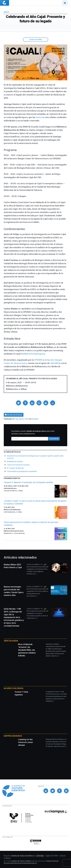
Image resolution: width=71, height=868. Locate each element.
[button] (18, 403)
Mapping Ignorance (13, 736)
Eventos (35, 419)
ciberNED (54, 363)
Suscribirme (54, 439)
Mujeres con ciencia (13, 688)
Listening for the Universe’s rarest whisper (25, 742)
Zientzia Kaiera (11, 641)
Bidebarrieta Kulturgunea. (33, 354)
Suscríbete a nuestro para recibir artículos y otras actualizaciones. (33, 432)
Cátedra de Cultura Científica (22, 856)
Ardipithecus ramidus (15, 461)
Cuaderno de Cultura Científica (21, 861)
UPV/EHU (39, 360)
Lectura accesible (35, 40)
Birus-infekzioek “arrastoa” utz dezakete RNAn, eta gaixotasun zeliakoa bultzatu (27, 650)
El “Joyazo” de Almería (15, 468)
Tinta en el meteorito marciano (18, 465)
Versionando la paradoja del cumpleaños (22, 471)
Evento (6, 12)
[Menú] (65, 3)
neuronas (40, 117)
